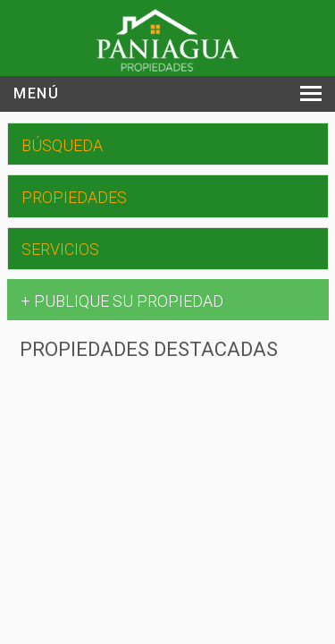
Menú (36, 93)
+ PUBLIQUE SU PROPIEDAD (122, 301)
